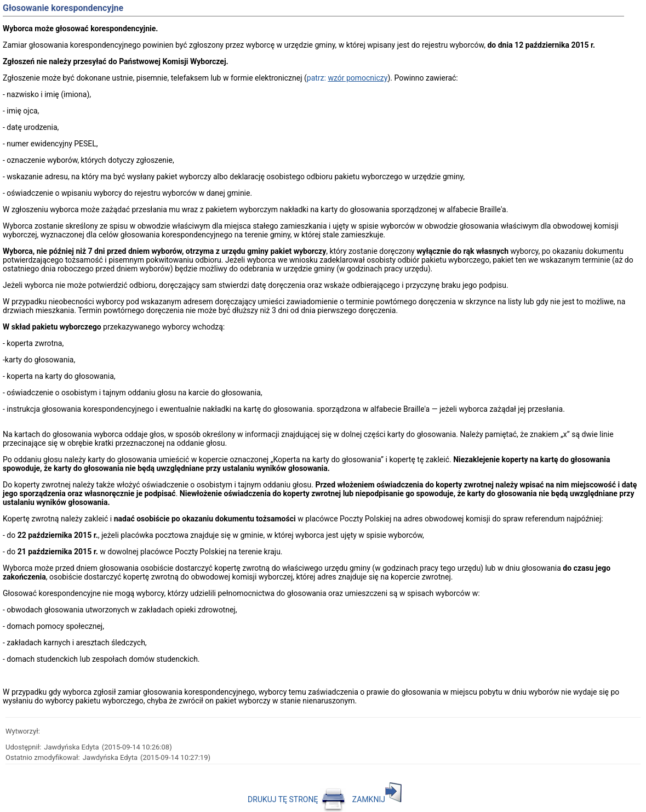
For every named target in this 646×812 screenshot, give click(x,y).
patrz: (347, 78)
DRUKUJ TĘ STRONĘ (297, 799)
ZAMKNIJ (377, 799)
